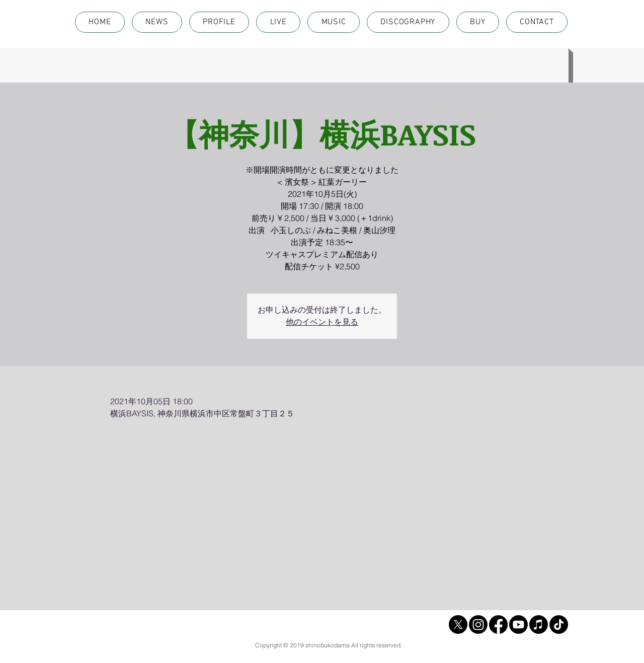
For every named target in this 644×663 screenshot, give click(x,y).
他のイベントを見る (322, 322)
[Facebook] (498, 624)
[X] (458, 624)
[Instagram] (478, 624)
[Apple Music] (539, 624)
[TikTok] (559, 624)
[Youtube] (518, 624)
